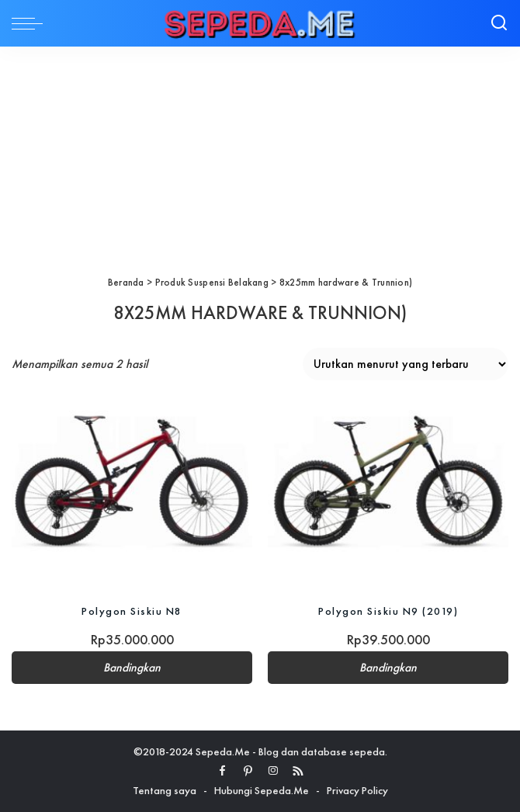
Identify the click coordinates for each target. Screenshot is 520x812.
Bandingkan (132, 668)
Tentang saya (165, 790)
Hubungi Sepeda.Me (262, 790)
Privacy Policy (357, 790)
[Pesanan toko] (406, 364)
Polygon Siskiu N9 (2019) (388, 611)
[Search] (499, 23)
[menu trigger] (31, 23)
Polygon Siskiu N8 (132, 611)
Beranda (126, 282)
